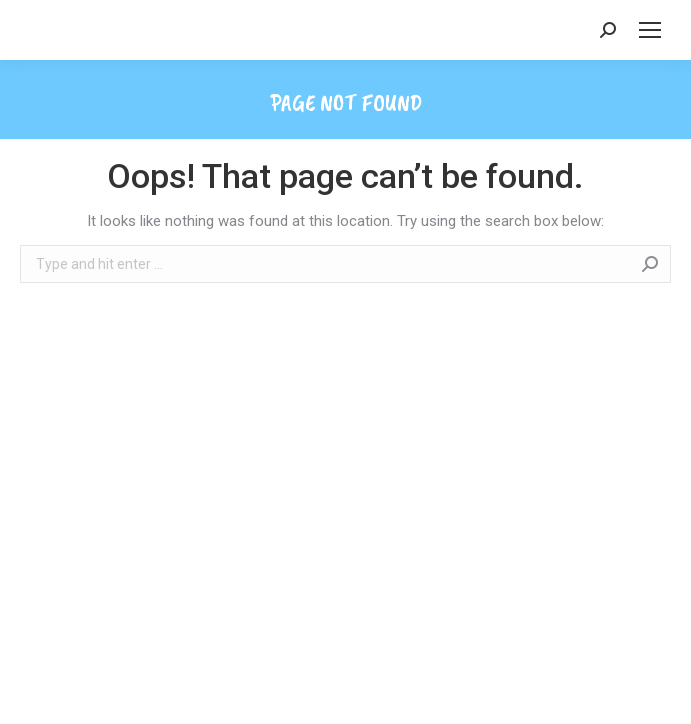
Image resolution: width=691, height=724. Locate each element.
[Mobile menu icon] (650, 30)
